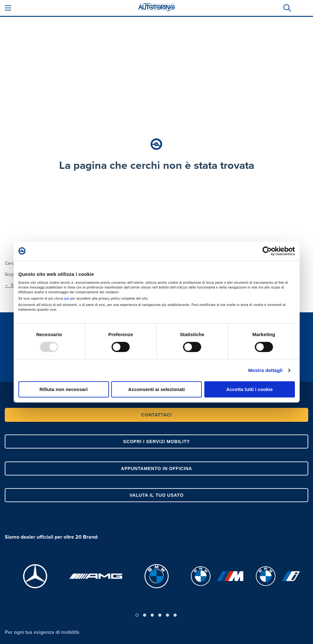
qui (67, 299)
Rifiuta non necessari (64, 389)
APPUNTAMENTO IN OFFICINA (156, 468)
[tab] (287, 8)
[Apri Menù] (8, 8)
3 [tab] (152, 615)
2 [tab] (145, 615)
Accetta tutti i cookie (250, 389)
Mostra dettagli (265, 370)
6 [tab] (175, 615)
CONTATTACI (157, 415)
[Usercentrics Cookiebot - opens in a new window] (267, 251)
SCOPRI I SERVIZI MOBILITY (156, 442)
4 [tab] (160, 615)
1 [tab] (137, 615)
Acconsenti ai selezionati (156, 389)
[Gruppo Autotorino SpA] (157, 8)
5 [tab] (167, 615)
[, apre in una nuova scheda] (35, 576)
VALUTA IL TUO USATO (156, 495)
